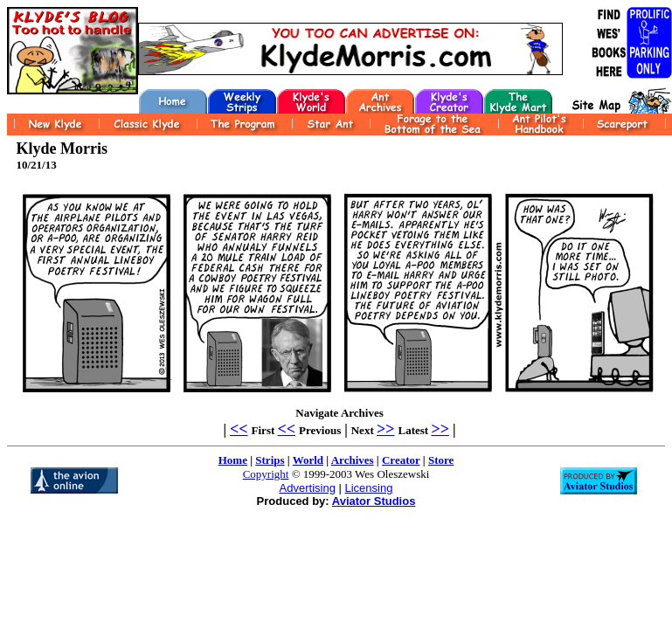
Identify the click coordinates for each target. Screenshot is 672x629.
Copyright (266, 474)
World (308, 460)
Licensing (368, 488)
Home (233, 460)
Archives (353, 460)
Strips (270, 460)
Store (441, 460)
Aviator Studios (374, 501)
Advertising (308, 488)
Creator (401, 460)
